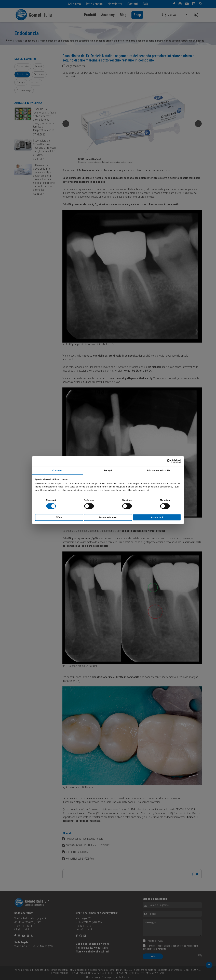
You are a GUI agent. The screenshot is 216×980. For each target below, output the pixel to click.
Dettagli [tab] (108, 470)
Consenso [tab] (57, 470)
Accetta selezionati (108, 518)
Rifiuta (59, 518)
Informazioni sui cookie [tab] (159, 470)
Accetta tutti (157, 518)
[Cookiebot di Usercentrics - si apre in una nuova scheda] (166, 461)
